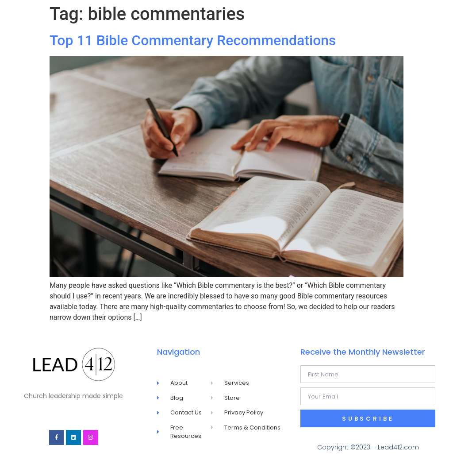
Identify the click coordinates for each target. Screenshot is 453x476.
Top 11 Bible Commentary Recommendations (193, 40)
